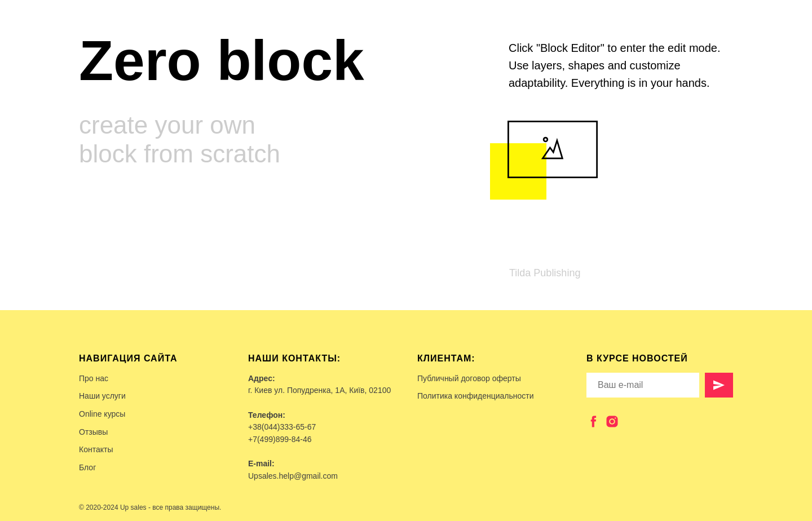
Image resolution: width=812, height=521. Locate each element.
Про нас (94, 378)
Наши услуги (102, 396)
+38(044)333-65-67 (282, 427)
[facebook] (593, 421)
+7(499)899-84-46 (280, 439)
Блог (87, 467)
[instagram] (612, 421)
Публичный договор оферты (469, 378)
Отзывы (93, 432)
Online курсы (102, 414)
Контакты (96, 449)
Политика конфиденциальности (476, 396)
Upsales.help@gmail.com (293, 476)
